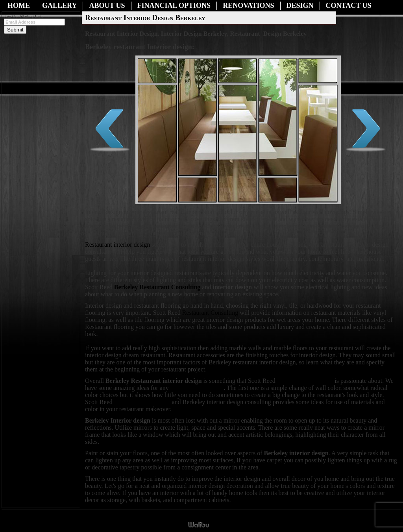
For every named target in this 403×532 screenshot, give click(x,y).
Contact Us (349, 6)
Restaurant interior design (117, 245)
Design (300, 6)
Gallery (59, 6)
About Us (107, 6)
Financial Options (174, 6)
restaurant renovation (197, 388)
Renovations (248, 6)
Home (19, 6)
